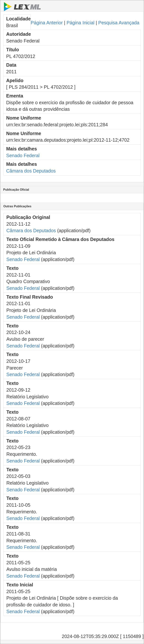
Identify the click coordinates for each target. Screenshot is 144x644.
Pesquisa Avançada (119, 23)
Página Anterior (47, 23)
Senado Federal (23, 155)
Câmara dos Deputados (31, 171)
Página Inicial (81, 23)
